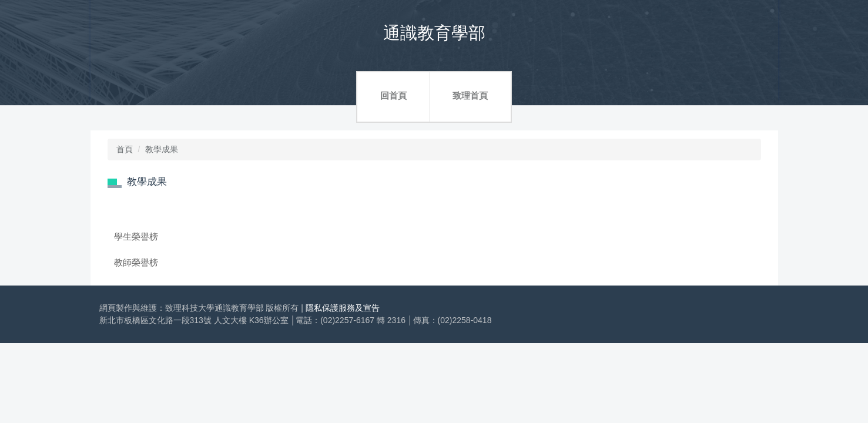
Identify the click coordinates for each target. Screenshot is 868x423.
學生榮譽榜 (136, 236)
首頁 (125, 149)
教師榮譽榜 (136, 262)
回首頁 (393, 95)
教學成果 (162, 149)
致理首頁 (470, 95)
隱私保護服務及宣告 (343, 308)
